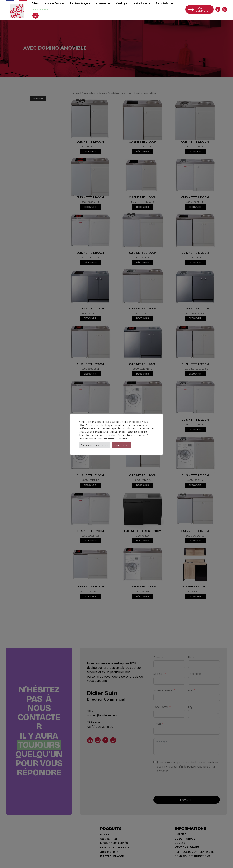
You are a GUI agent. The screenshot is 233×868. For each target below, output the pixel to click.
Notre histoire (142, 3)
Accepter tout (122, 445)
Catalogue (122, 3)
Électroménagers (80, 3)
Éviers (35, 3)
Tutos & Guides (165, 3)
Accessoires (103, 3)
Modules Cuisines (54, 3)
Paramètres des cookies (95, 445)
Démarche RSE (40, 10)
